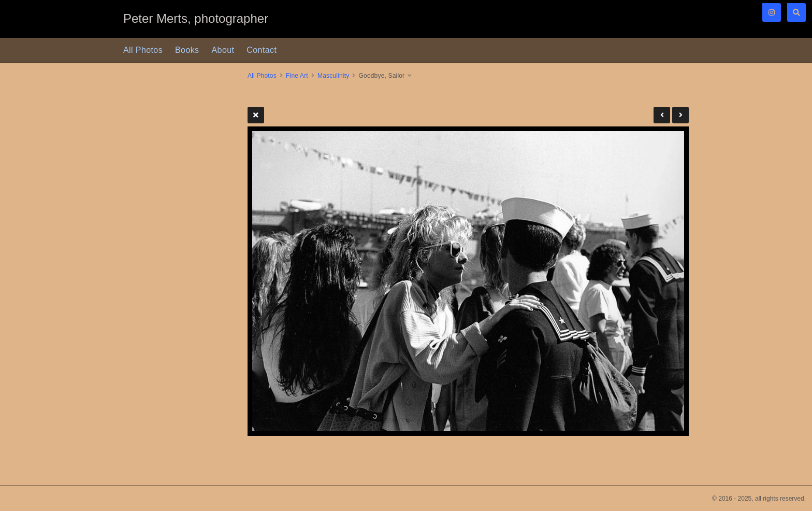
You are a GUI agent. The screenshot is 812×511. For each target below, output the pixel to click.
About (223, 50)
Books (187, 50)
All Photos (143, 50)
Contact (262, 50)
